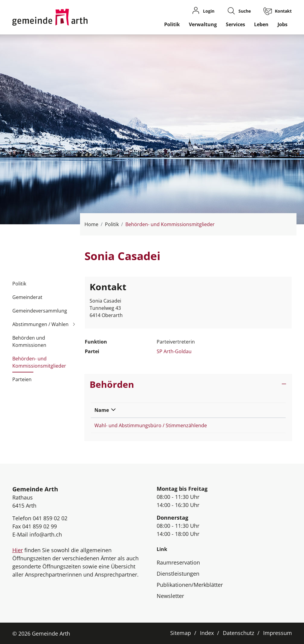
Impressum (278, 633)
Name (102, 410)
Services (235, 24)
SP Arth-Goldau (174, 351)
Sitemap (181, 633)
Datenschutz (238, 633)
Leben (261, 24)
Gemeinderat (27, 297)
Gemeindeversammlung (40, 311)
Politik (172, 24)
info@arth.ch (46, 534)
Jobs (283, 24)
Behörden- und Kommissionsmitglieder (39, 364)
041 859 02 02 (50, 518)
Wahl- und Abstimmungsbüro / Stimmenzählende (151, 425)
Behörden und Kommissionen (29, 341)
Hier (18, 550)
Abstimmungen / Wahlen (40, 324)
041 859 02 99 (40, 526)
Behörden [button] (112, 384)
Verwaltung (203, 24)
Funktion (247, 410)
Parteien (22, 379)
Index (207, 633)
